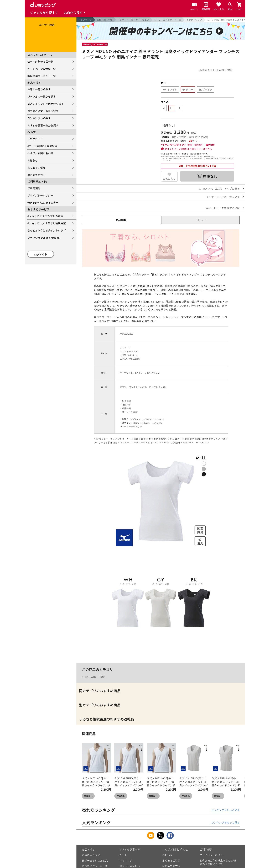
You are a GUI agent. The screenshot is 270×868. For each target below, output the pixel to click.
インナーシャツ (194, 20)
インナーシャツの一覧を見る (223, 197)
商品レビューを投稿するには (223, 208)
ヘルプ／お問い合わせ (40, 153)
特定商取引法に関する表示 (43, 203)
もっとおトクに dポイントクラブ (47, 230)
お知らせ (33, 160)
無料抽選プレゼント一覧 (42, 76)
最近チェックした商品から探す (45, 104)
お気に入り (169, 179)
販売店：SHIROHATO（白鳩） (217, 70)
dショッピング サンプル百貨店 (45, 216)
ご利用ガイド (35, 139)
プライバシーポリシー (40, 195)
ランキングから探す (39, 118)
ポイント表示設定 (130, 866)
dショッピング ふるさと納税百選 (47, 223)
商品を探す (88, 849)
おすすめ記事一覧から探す (43, 125)
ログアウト (41, 254)
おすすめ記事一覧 (130, 849)
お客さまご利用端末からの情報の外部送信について (218, 862)
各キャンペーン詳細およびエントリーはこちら (189, 149)
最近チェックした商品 (95, 861)
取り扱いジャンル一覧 (95, 866)
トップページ (85, 20)
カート (123, 855)
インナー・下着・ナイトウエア (133, 20)
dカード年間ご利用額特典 (42, 146)
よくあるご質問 (36, 168)
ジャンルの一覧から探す (41, 96)
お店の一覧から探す (39, 89)
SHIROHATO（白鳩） (94, 677)
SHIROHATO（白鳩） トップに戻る (219, 189)
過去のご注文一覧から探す (43, 111)
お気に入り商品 (91, 855)
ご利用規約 (34, 188)
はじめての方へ (36, 175)
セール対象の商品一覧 (40, 61)
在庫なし (88, 796)
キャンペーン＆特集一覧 (41, 69)
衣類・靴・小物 (105, 20)
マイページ (126, 861)
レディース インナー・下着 (168, 20)
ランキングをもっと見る (225, 810)
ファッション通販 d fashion (43, 238)
